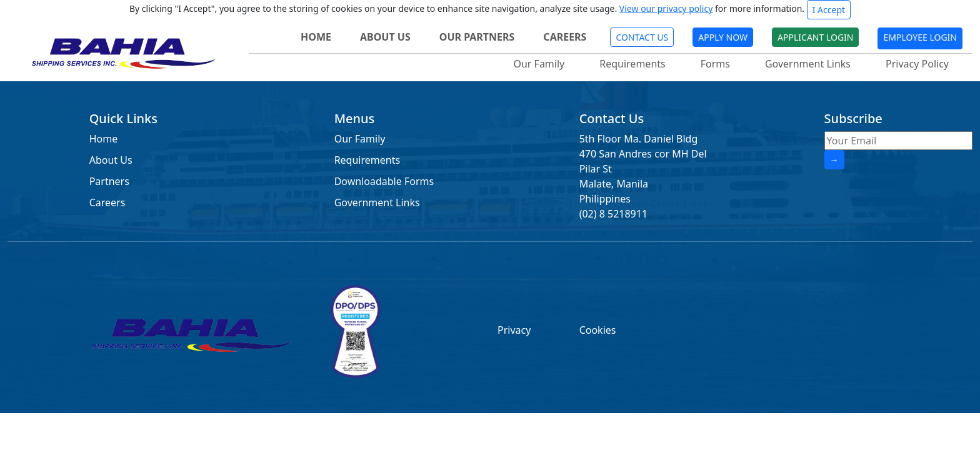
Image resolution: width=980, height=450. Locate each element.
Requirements (632, 64)
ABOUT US (385, 37)
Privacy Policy (917, 64)
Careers (107, 202)
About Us (111, 160)
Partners (109, 181)
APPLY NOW (723, 37)
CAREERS (565, 37)
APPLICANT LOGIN (815, 37)
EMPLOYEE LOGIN (920, 37)
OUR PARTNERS (477, 37)
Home (104, 139)
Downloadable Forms (384, 181)
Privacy (514, 330)
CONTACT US (642, 37)
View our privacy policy (666, 8)
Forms (715, 64)
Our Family (539, 64)
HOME (316, 37)
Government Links (808, 64)
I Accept (829, 10)
